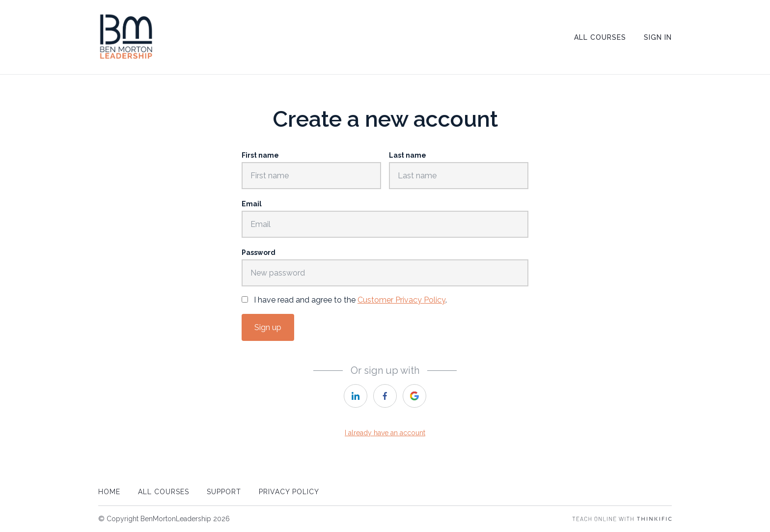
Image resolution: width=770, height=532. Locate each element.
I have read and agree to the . (350, 300)
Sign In (658, 37)
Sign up (268, 327)
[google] (414, 396)
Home (109, 492)
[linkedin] (356, 396)
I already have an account (385, 433)
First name (260, 155)
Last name (408, 155)
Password (259, 252)
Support (224, 492)
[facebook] (385, 396)
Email (252, 204)
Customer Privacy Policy (401, 300)
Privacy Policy (289, 492)
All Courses (600, 37)
